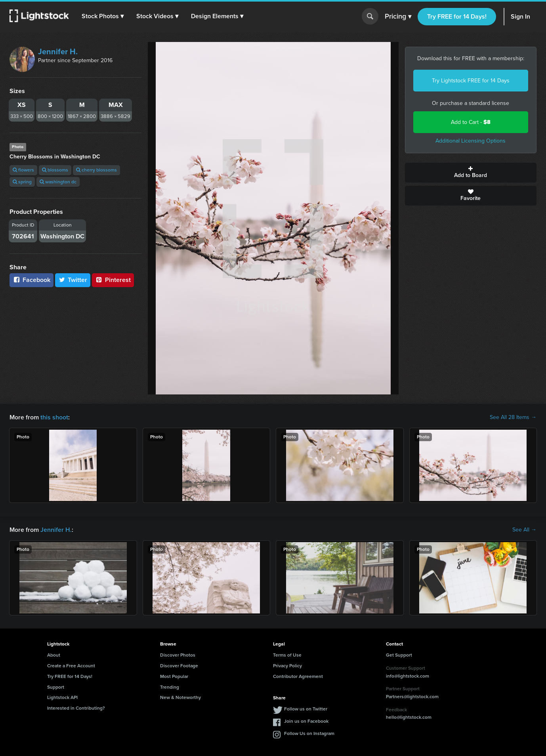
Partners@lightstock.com (412, 697)
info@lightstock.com (408, 676)
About (54, 655)
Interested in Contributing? (76, 708)
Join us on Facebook (306, 721)
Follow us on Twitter (306, 709)
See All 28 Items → (513, 417)
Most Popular (174, 676)
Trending (170, 687)
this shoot (54, 417)
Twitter (73, 280)
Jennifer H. (58, 51)
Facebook (32, 280)
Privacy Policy (287, 666)
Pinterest (113, 280)
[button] (103, 16)
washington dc (58, 182)
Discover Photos (178, 655)
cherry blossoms (96, 170)
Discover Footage (179, 666)
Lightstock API (62, 697)
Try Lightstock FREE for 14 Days (471, 81)
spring (22, 182)
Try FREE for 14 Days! (457, 16)
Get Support (399, 655)
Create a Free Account (71, 666)
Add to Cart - (471, 122)
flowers (23, 170)
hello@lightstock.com (409, 717)
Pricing (398, 17)
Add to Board (471, 173)
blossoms (55, 170)
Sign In (520, 16)
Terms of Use (287, 655)
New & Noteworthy (180, 697)
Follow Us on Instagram (309, 733)
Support (56, 687)
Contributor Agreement (298, 676)
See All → (524, 530)
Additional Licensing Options (471, 141)
